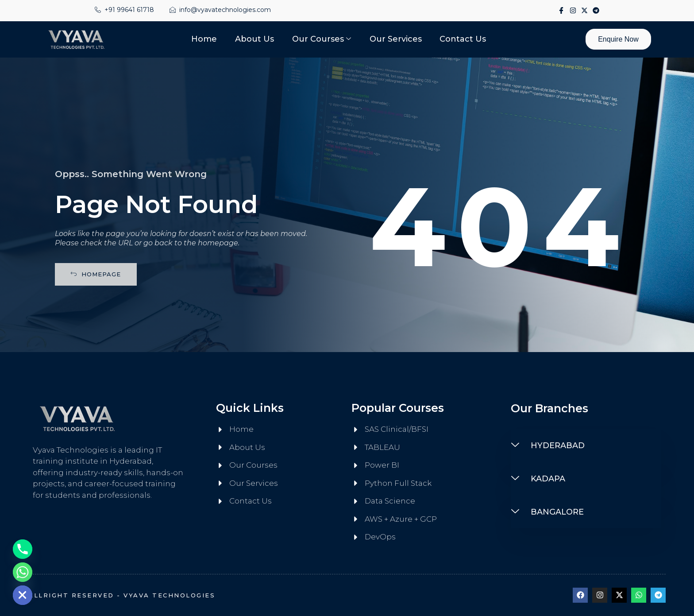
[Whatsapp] (23, 572)
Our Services (395, 39)
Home (205, 39)
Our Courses (322, 39)
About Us (255, 39)
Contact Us (462, 39)
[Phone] (23, 549)
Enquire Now (618, 39)
